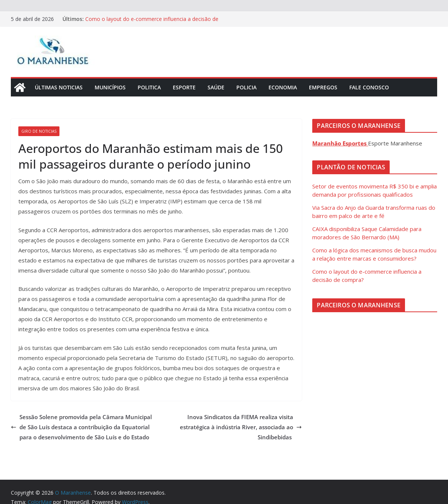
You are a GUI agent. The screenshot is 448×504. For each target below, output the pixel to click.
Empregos (323, 87)
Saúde (216, 87)
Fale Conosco (369, 87)
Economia (283, 87)
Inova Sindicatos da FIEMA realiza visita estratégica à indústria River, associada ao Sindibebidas (241, 427)
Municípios (110, 87)
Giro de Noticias (39, 131)
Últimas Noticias (59, 87)
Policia (246, 87)
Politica (149, 87)
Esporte (184, 87)
